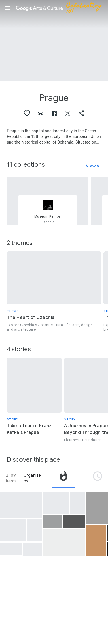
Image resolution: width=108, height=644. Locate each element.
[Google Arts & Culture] (61, 8)
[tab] (63, 478)
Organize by (32, 478)
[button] (8, 8)
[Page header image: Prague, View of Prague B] (54, 40)
